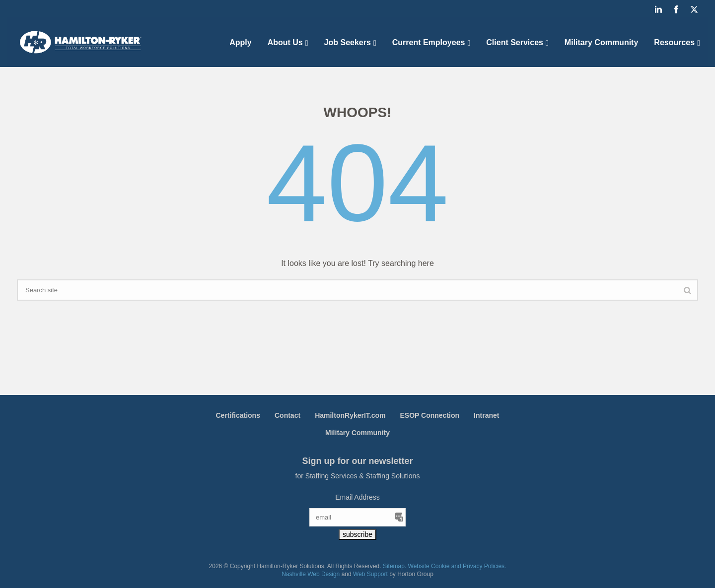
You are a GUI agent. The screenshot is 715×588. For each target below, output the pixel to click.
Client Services (515, 42)
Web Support (370, 574)
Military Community (601, 42)
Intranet (486, 415)
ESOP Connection (430, 415)
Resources (674, 42)
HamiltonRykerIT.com (350, 415)
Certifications (238, 415)
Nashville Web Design (311, 574)
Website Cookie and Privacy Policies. (457, 566)
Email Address (357, 497)
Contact (287, 415)
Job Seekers (348, 42)
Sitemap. (394, 566)
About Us (285, 42)
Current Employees (429, 42)
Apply (240, 42)
